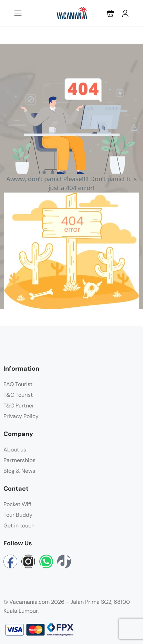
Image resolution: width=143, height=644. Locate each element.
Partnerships (19, 460)
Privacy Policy (21, 416)
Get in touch (19, 526)
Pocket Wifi (17, 504)
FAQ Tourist (18, 384)
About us (15, 450)
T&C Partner (19, 406)
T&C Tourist (18, 395)
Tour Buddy (18, 515)
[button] (110, 13)
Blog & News (19, 471)
